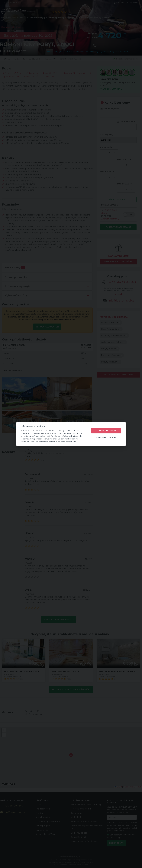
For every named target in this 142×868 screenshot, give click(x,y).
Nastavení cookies (106, 437)
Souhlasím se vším (106, 430)
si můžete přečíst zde (66, 442)
